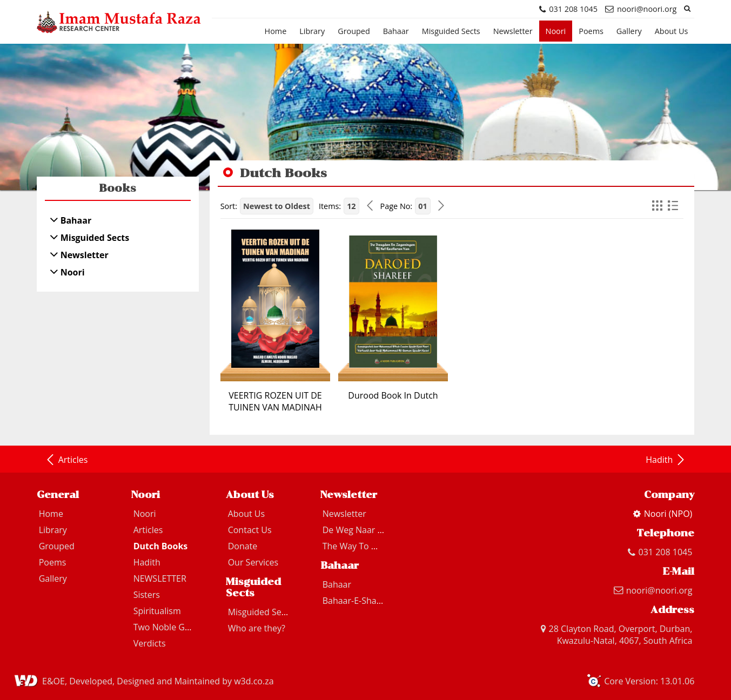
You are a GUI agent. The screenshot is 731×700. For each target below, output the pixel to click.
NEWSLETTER (160, 578)
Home (276, 31)
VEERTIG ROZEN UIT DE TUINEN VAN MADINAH (275, 401)
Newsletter (513, 31)
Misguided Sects (451, 31)
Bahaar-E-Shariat (356, 601)
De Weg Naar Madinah (368, 530)
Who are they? (257, 628)
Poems (591, 31)
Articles (66, 460)
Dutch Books (161, 546)
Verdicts (150, 643)
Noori (556, 31)
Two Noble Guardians (177, 627)
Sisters (147, 595)
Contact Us (250, 530)
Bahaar (396, 31)
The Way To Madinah (365, 546)
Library (312, 31)
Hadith (666, 460)
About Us (672, 31)
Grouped (354, 31)
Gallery (629, 31)
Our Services (253, 562)
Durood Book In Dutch (393, 395)
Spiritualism (157, 611)
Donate (243, 546)
